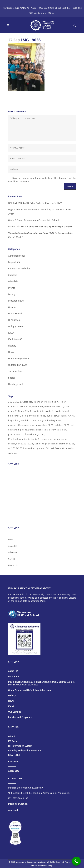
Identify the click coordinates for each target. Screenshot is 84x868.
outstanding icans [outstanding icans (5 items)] (18, 430)
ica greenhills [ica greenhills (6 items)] (22, 421)
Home (11, 539)
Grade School (15, 314)
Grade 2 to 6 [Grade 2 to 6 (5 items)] (25, 411)
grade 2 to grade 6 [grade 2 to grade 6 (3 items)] (43, 411)
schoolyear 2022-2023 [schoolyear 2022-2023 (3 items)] (21, 444)
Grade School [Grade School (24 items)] (62, 411)
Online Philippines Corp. (42, 866)
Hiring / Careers (16, 327)
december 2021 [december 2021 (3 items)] (53, 407)
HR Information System (20, 746)
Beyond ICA (14, 262)
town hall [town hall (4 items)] (30, 448)
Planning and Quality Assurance (25, 751)
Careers (12, 517)
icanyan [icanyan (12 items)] (42, 421)
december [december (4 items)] (38, 407)
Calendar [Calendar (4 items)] (27, 402)
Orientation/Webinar (19, 359)
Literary (12, 346)
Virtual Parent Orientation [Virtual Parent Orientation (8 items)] (60, 448)
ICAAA (11, 333)
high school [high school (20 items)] (14, 416)
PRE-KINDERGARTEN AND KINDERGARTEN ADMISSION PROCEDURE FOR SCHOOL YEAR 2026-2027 (41, 683)
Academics (14, 480)
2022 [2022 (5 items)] (18, 402)
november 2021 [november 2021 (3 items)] (45, 425)
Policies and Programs (20, 717)
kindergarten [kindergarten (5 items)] (54, 421)
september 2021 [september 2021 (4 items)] (65, 444)
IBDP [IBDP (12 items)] (64, 416)
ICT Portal (13, 741)
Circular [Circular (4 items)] (62, 402)
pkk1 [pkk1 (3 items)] (65, 430)
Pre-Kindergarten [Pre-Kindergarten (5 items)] (35, 434)
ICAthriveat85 (15, 339)
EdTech (12, 737)
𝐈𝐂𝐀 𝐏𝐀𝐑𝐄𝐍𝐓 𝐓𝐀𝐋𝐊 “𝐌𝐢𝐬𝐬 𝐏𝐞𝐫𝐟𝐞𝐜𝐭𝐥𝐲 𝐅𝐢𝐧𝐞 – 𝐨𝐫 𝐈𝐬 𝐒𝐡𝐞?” (35, 203)
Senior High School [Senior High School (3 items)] (45, 444)
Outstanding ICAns (18, 365)
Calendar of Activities (19, 269)
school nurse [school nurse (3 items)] (60, 439)
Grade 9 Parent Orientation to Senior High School (33, 220)
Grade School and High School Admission (30, 690)
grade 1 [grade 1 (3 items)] (67, 407)
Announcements (17, 256)
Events (12, 288)
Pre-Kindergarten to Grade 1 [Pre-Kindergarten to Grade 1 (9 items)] (24, 439)
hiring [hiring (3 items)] (25, 416)
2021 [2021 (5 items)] (11, 402)
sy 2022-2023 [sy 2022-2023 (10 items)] (16, 448)
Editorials (13, 282)
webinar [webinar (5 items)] (13, 453)
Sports (12, 378)
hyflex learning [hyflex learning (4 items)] (37, 416)
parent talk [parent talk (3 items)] (55, 430)
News (11, 352)
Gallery (12, 696)
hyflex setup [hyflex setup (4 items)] (53, 416)
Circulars (13, 275)
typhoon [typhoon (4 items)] (41, 448)
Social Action (15, 371)
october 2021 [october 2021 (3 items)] (62, 425)
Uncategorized (16, 384)
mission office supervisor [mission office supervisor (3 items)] (22, 425)
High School (14, 320)
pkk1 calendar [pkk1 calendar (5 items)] (16, 434)
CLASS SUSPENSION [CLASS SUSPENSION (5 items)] (20, 407)
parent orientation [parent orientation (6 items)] (38, 430)
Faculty (12, 294)
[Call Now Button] (76, 861)
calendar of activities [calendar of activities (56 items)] (45, 402)
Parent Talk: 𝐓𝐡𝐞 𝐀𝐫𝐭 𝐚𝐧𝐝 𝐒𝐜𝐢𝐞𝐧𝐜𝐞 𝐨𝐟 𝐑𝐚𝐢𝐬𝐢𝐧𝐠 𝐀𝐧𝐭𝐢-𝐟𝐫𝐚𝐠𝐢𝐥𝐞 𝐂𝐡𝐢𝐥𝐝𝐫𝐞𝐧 (40, 227)
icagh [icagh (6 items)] (11, 421)
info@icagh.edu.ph (18, 804)
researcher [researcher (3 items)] (47, 439)
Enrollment (14, 677)
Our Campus (15, 712)
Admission (14, 486)
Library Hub (14, 755)
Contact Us (13, 565)
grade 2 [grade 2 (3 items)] (12, 411)
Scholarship (14, 505)
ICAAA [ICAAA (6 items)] (71, 416)
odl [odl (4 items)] (72, 425)
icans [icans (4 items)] (34, 421)
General (12, 307)
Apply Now (14, 771)
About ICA (13, 474)
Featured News (16, 301)
